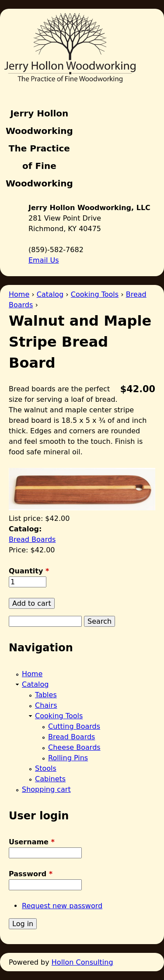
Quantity (29, 571)
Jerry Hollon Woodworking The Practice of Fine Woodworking (39, 148)
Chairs (46, 705)
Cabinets (50, 779)
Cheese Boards (74, 747)
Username (32, 842)
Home (19, 294)
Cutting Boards (74, 726)
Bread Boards (32, 539)
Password (31, 874)
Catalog (50, 294)
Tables (46, 695)
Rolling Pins (68, 758)
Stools (46, 768)
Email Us (44, 260)
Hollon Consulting (82, 962)
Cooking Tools (95, 294)
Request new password (62, 906)
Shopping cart (46, 789)
